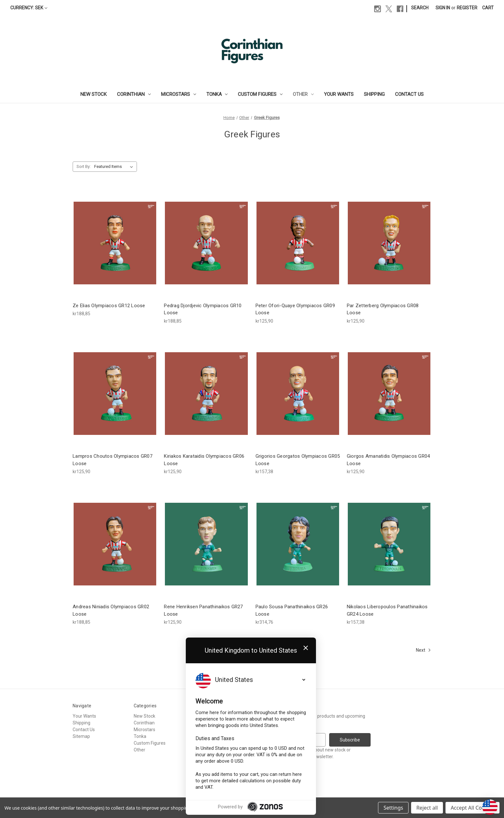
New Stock (94, 94)
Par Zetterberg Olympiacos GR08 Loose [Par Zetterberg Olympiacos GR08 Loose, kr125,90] (383, 309)
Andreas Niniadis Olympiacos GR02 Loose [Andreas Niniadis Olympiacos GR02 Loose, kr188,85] (111, 610)
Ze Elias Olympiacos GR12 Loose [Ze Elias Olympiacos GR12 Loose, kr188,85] (109, 306)
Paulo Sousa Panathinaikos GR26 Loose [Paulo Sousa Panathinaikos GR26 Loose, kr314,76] (292, 610)
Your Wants (339, 94)
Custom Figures (260, 94)
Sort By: (84, 166)
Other (303, 94)
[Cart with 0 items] (488, 8)
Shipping (374, 94)
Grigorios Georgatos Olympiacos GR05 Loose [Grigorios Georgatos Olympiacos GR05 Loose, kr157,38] (298, 460)
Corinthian (134, 94)
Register (467, 8)
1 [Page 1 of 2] (237, 650)
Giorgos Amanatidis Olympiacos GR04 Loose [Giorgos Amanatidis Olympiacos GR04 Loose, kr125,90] (388, 460)
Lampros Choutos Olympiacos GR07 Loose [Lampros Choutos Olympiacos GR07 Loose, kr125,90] (113, 460)
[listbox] (115, 167)
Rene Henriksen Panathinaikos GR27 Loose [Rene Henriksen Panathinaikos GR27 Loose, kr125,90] (203, 610)
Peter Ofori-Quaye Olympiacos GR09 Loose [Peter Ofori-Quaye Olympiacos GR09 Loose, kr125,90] (295, 309)
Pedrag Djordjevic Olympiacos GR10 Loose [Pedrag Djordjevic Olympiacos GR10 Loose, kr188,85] (203, 309)
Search (420, 8)
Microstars (179, 94)
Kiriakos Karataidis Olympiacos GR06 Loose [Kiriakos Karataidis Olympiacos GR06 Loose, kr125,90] (204, 460)
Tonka (217, 94)
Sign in (443, 8)
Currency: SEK (29, 8)
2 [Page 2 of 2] (248, 650)
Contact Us (409, 94)
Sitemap (81, 736)
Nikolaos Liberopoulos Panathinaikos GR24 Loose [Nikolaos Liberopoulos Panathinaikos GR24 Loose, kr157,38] (387, 610)
